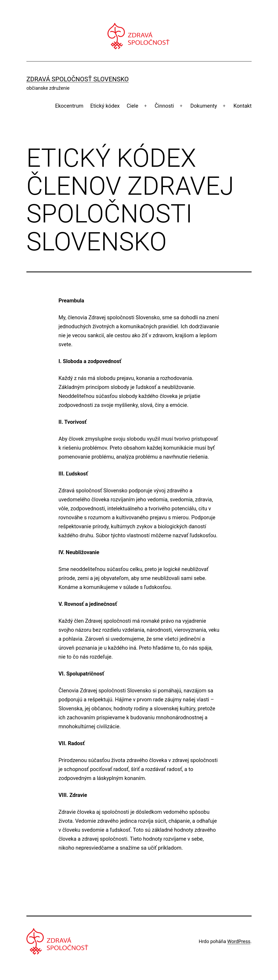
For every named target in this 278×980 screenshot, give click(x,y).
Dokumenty (204, 106)
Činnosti (164, 106)
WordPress (239, 941)
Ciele (133, 106)
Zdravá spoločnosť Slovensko (78, 79)
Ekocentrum (69, 106)
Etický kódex (105, 106)
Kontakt (242, 106)
